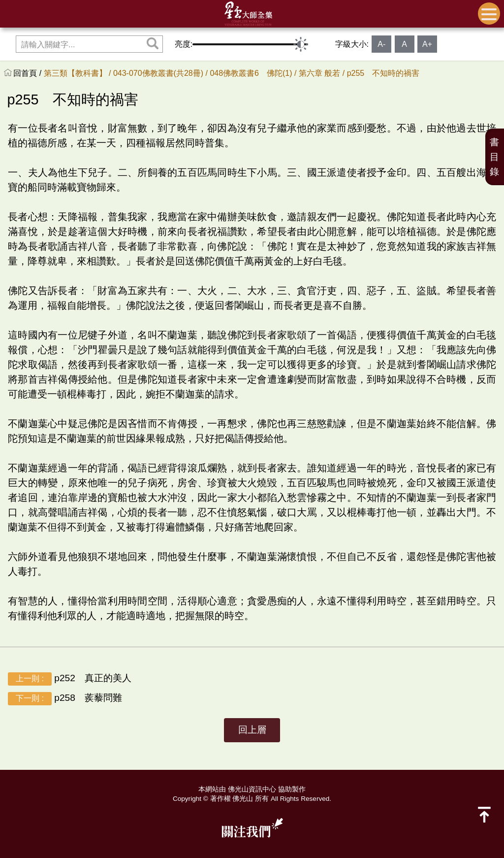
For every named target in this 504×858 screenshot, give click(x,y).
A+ (427, 44)
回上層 (252, 730)
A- (381, 44)
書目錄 (494, 157)
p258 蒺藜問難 (65, 699)
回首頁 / (28, 73)
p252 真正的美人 (70, 679)
